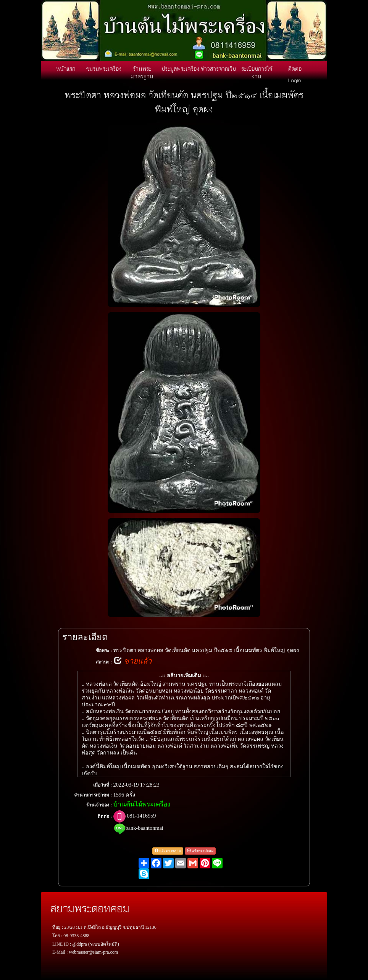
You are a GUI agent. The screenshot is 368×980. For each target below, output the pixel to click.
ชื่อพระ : (104, 651)
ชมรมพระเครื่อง (104, 68)
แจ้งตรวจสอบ (168, 851)
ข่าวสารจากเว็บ (218, 68)
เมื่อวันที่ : (102, 785)
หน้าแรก (66, 68)
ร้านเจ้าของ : (99, 805)
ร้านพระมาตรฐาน (142, 72)
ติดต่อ (295, 68)
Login (295, 80)
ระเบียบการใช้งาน (257, 72)
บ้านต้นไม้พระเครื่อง (142, 804)
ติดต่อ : (105, 816)
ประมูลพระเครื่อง (180, 68)
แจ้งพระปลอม (200, 851)
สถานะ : (104, 662)
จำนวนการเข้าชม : (93, 795)
